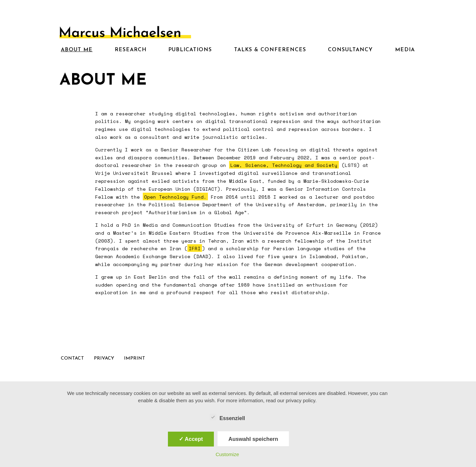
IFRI (195, 248)
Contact (72, 358)
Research (131, 50)
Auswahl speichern (253, 439)
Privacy (104, 358)
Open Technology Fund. (175, 197)
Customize (227, 454)
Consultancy (350, 50)
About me (77, 50)
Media (405, 50)
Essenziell (227, 417)
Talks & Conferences (270, 50)
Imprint (135, 358)
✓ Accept (191, 439)
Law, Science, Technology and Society (284, 165)
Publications (190, 50)
